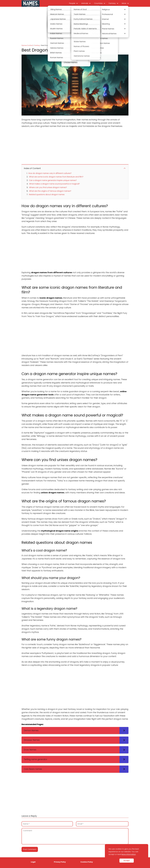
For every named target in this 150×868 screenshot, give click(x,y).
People (72, 3)
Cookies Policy (87, 862)
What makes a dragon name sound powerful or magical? (54, 184)
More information (129, 854)
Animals (85, 3)
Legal (33, 862)
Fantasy (112, 3)
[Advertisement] (75, 26)
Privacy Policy (60, 862)
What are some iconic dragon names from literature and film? (56, 177)
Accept (127, 861)
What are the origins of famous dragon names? (50, 191)
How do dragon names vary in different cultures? (50, 173)
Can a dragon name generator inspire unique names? (53, 180)
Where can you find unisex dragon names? (48, 187)
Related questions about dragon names (47, 195)
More (124, 3)
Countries (98, 3)
